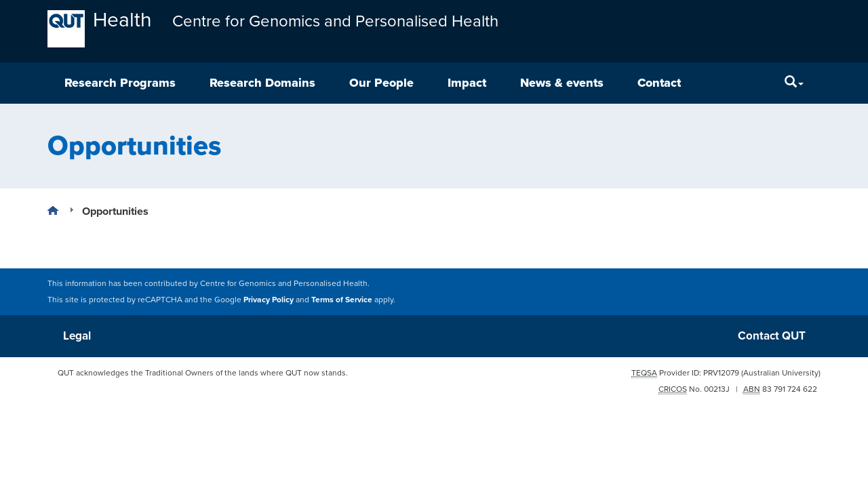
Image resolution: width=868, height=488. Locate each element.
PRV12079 (721, 373)
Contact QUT (772, 336)
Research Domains (262, 83)
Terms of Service (342, 300)
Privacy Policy (269, 300)
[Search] (794, 83)
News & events (562, 83)
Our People (381, 83)
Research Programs (120, 83)
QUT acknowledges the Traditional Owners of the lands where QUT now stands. (203, 373)
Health (122, 21)
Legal (77, 336)
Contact (659, 83)
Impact (467, 83)
